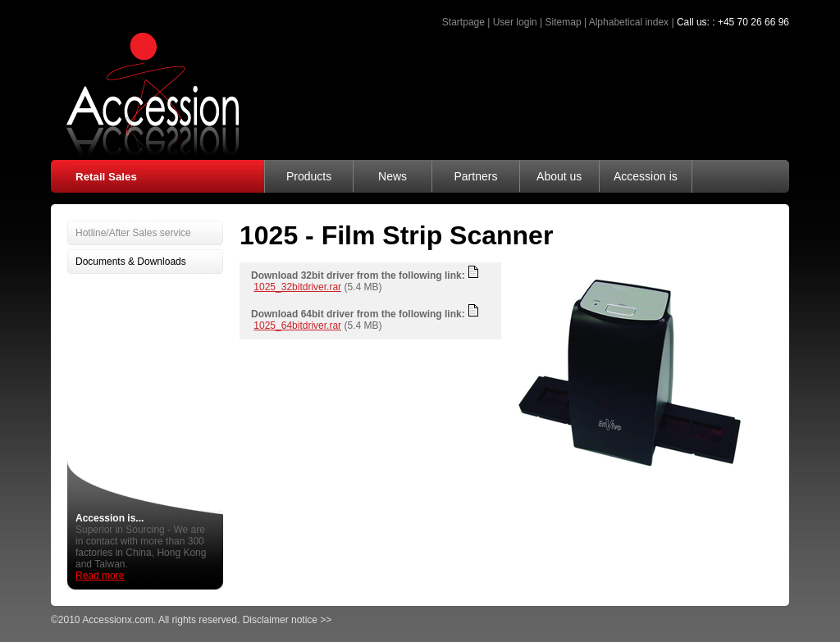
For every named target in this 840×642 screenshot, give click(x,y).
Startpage (463, 22)
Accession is (646, 176)
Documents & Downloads (131, 262)
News (393, 176)
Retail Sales (106, 177)
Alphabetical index (629, 22)
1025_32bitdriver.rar (297, 287)
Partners (475, 176)
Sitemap (564, 22)
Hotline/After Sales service (133, 233)
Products (309, 176)
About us (559, 176)
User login (515, 22)
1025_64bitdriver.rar (297, 326)
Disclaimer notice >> (288, 620)
